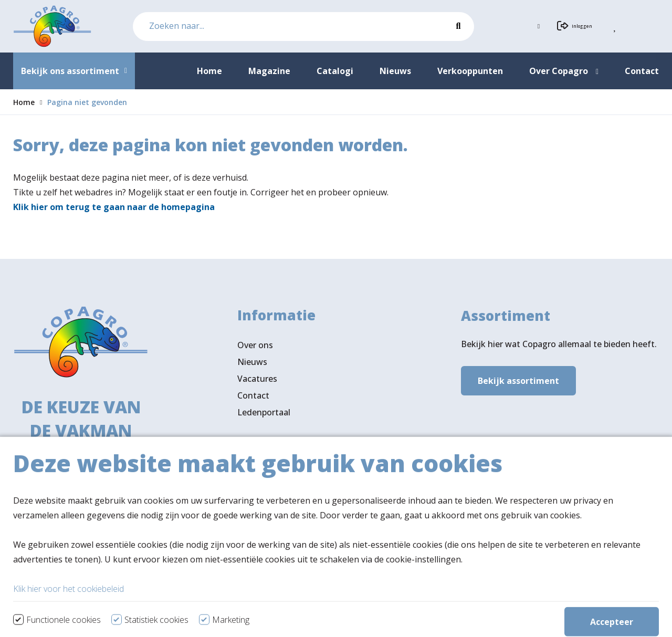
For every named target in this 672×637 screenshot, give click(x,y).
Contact (253, 399)
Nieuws (252, 365)
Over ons (255, 348)
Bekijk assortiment (518, 382)
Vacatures (257, 382)
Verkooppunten (287, 513)
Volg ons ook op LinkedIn (288, 550)
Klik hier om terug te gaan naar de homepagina (114, 207)
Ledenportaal (264, 415)
